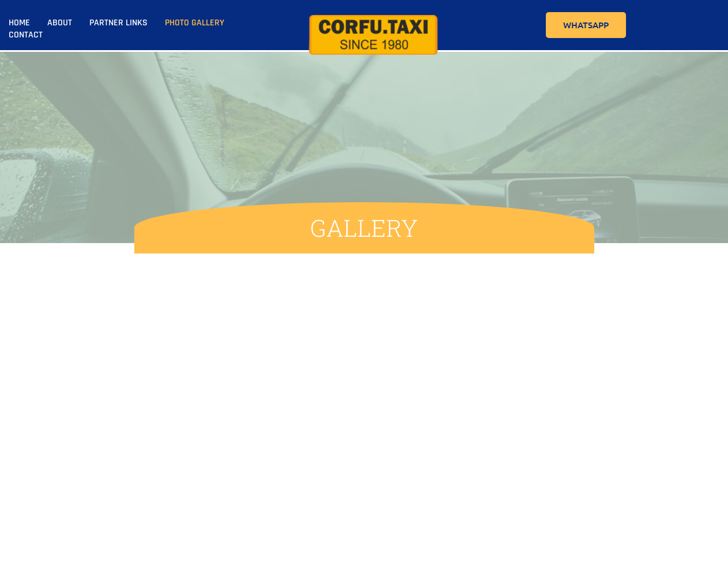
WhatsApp (586, 25)
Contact (26, 35)
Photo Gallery (195, 23)
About (60, 23)
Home (19, 23)
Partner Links (118, 23)
